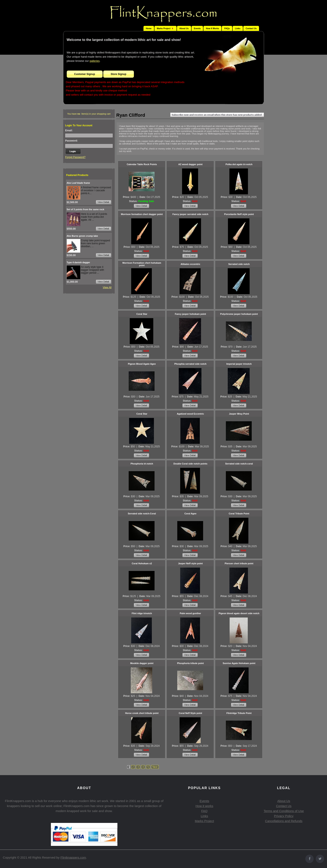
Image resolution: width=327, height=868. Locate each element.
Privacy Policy (284, 816)
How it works (204, 806)
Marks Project (204, 821)
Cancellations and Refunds (284, 821)
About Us (184, 28)
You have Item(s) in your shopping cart (89, 114)
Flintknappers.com (73, 857)
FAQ (204, 811)
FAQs (227, 28)
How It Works (212, 28)
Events (197, 28)
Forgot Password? (75, 157)
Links (238, 28)
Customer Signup (85, 74)
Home (149, 28)
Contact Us (251, 28)
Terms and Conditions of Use (284, 811)
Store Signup (119, 74)
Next (155, 767)
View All (107, 287)
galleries (94, 61)
